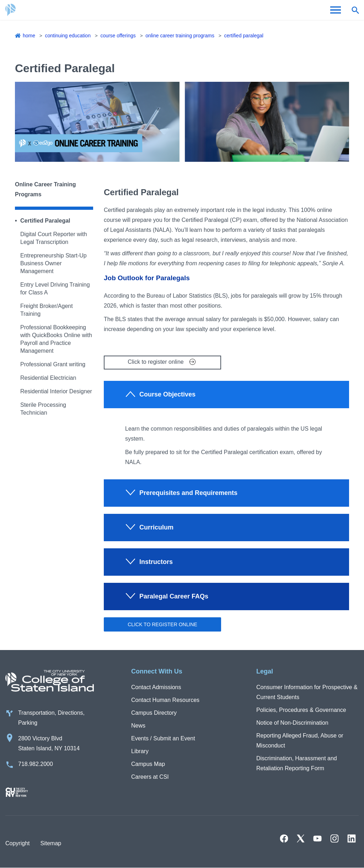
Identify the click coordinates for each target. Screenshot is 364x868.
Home (29, 36)
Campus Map (148, 764)
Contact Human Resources (165, 700)
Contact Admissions (156, 687)
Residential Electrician (48, 378)
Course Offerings (118, 36)
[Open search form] (355, 10)
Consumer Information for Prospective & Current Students (307, 692)
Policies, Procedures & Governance (301, 710)
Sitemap (51, 843)
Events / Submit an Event (163, 738)
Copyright (17, 843)
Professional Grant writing (53, 364)
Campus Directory (154, 713)
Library (140, 751)
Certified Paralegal (244, 36)
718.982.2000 (36, 764)
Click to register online (156, 362)
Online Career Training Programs (180, 36)
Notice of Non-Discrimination (292, 723)
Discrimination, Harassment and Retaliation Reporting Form (297, 763)
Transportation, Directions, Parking (51, 718)
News (138, 726)
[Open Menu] (336, 10)
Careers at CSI (150, 777)
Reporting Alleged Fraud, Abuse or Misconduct (300, 741)
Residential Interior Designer (56, 391)
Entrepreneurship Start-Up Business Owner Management (53, 263)
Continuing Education (68, 36)
